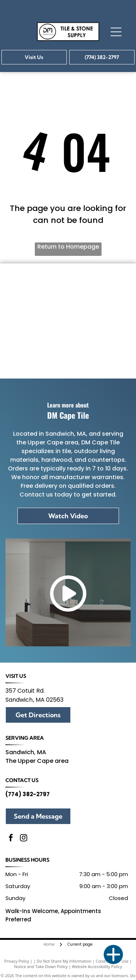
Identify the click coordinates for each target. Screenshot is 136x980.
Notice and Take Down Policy (41, 966)
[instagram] (24, 839)
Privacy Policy (17, 961)
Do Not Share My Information (64, 961)
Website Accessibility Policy (97, 966)
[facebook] (11, 839)
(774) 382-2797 (28, 794)
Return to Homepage (68, 247)
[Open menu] (116, 32)
